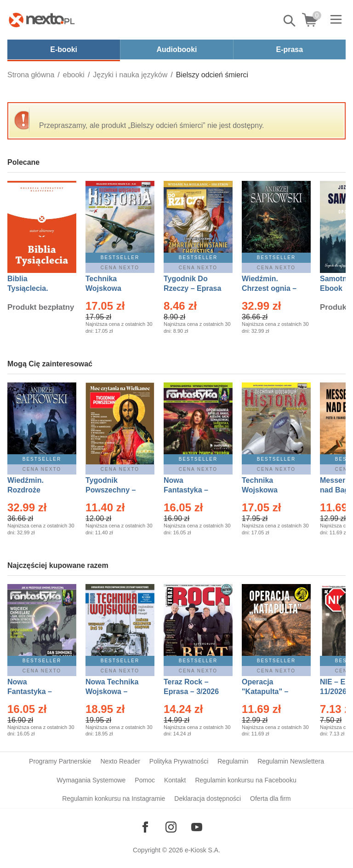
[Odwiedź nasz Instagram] (171, 827)
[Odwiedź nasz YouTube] (197, 827)
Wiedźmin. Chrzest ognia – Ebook (269, 288)
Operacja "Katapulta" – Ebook (265, 692)
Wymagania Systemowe (91, 780)
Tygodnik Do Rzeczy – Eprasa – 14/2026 (192, 288)
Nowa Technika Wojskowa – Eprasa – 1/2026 (113, 692)
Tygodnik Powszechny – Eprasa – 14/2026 (115, 490)
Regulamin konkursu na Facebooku (245, 780)
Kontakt (175, 780)
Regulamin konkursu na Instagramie (114, 799)
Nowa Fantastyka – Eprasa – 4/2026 (35, 692)
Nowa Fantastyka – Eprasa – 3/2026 (191, 490)
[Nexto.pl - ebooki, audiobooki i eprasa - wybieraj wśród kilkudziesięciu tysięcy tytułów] (42, 20)
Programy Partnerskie (60, 761)
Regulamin (233, 761)
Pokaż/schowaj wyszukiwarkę (290, 21)
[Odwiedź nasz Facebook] (145, 827)
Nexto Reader (120, 761)
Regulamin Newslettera (291, 761)
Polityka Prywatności (179, 761)
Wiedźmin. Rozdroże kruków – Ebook (36, 490)
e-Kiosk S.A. (202, 850)
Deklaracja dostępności (208, 799)
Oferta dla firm (270, 799)
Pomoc (145, 780)
